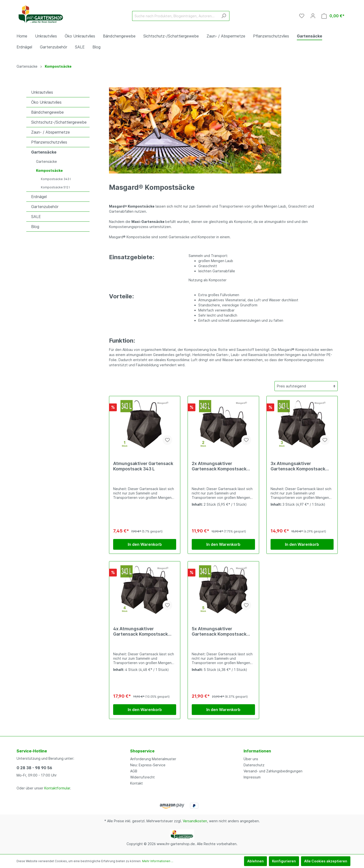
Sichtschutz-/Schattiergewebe (59, 122)
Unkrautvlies (42, 92)
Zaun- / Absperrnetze (50, 132)
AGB (134, 771)
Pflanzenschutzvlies (49, 142)
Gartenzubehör (45, 207)
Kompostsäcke (49, 170)
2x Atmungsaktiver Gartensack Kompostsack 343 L (219, 466)
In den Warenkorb (145, 544)
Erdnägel (39, 197)
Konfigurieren (284, 861)
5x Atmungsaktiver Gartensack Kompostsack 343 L (219, 631)
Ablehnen (255, 861)
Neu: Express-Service (148, 765)
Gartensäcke (44, 152)
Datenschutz (254, 765)
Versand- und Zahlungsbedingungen (273, 771)
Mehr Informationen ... (158, 861)
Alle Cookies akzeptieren (326, 861)
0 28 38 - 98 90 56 (34, 768)
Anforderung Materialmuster (153, 759)
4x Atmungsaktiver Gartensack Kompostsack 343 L (141, 631)
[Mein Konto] (313, 16)
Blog (35, 227)
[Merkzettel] (302, 16)
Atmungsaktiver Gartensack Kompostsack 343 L (143, 466)
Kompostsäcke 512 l (55, 187)
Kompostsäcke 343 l (56, 179)
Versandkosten (195, 821)
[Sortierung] (306, 386)
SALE (36, 217)
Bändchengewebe (47, 112)
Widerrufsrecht (142, 777)
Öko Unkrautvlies (46, 102)
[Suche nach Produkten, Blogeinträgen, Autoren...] (175, 16)
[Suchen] (224, 16)
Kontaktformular (57, 788)
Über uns (251, 759)
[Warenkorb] (333, 16)
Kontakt (136, 783)
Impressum (252, 777)
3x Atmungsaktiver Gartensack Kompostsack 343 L (298, 466)
